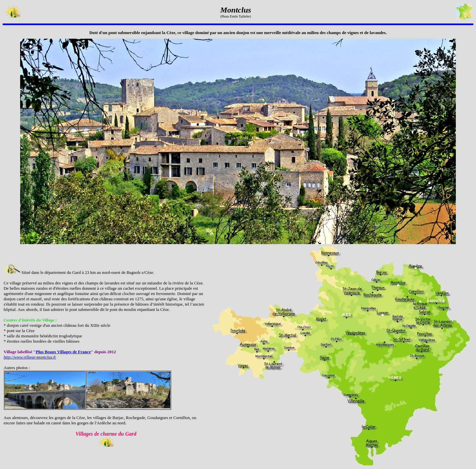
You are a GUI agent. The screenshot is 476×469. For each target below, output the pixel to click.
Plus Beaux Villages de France (63, 352)
